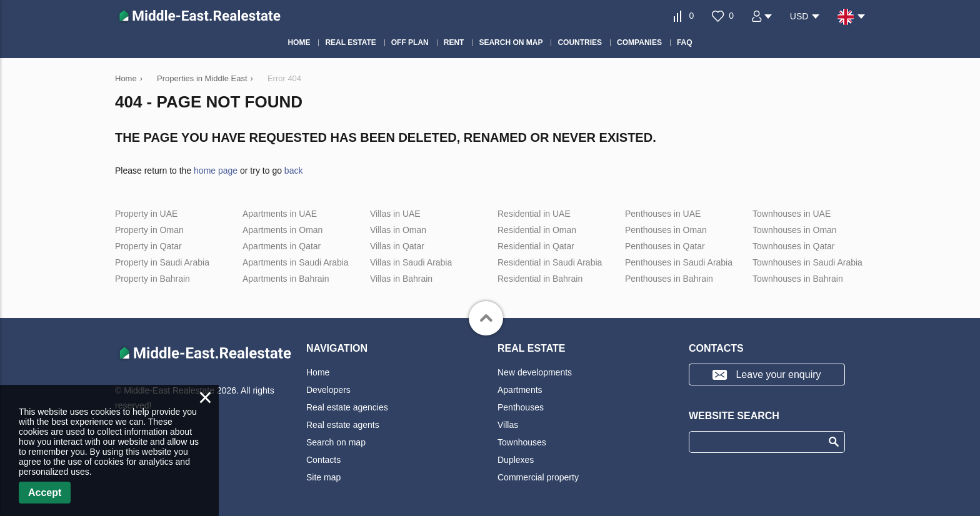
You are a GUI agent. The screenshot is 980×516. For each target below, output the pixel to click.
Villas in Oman (398, 230)
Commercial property (538, 477)
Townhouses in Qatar (794, 246)
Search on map (336, 442)
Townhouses (522, 442)
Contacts (323, 460)
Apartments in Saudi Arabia (296, 262)
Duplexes (516, 460)
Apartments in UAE (280, 214)
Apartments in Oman (282, 230)
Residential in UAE (534, 214)
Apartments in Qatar (282, 246)
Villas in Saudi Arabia (411, 262)
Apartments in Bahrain (286, 279)
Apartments (520, 390)
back (294, 171)
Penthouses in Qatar (665, 246)
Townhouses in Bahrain (798, 279)
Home (318, 372)
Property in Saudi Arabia (162, 262)
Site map (323, 477)
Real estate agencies (347, 407)
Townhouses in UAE (792, 214)
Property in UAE (146, 214)
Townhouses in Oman (795, 230)
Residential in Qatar (536, 246)
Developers (328, 390)
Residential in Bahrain (540, 279)
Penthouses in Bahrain (669, 279)
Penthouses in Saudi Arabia (679, 262)
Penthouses (521, 407)
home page (216, 171)
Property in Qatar (148, 246)
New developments (535, 372)
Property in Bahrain (152, 279)
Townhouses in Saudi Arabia (807, 262)
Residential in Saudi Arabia (550, 262)
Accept (45, 493)
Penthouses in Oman (666, 230)
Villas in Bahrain (401, 279)
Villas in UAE (395, 214)
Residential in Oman (537, 230)
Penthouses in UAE (663, 214)
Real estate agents (343, 425)
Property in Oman (149, 230)
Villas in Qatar (397, 246)
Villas (508, 425)
